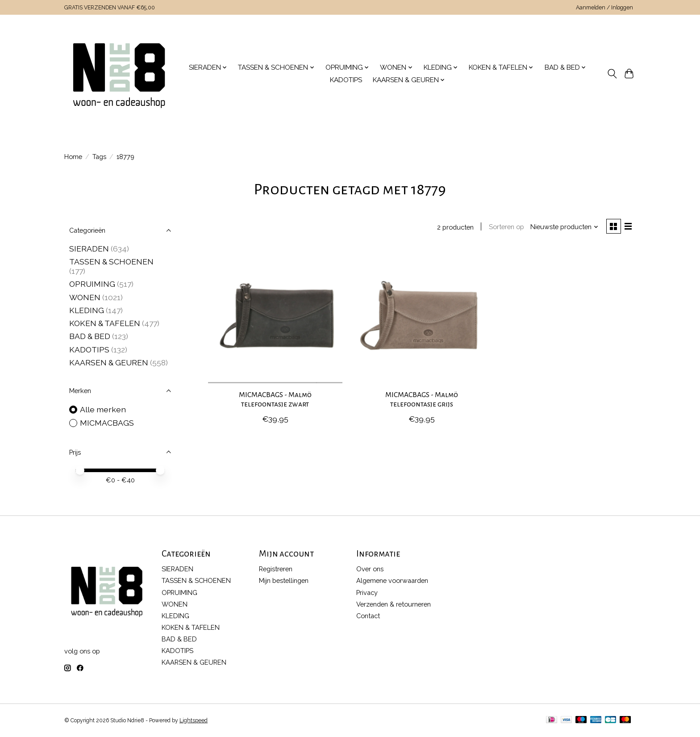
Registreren (276, 569)
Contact (368, 616)
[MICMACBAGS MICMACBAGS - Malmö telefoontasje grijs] (422, 316)
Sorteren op (505, 227)
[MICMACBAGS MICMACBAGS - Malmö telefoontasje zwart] (275, 316)
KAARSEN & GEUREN (109, 362)
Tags (99, 157)
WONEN (85, 297)
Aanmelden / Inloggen (604, 8)
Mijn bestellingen (284, 580)
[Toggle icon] (612, 74)
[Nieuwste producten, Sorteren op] (563, 227)
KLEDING (87, 310)
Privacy (367, 593)
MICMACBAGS (107, 423)
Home (73, 157)
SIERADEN (89, 249)
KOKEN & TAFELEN (105, 323)
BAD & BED (90, 336)
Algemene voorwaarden (392, 580)
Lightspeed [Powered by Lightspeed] (194, 720)
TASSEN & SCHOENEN (111, 262)
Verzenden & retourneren (394, 604)
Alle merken (103, 409)
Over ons (370, 569)
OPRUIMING (92, 284)
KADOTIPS (346, 80)
